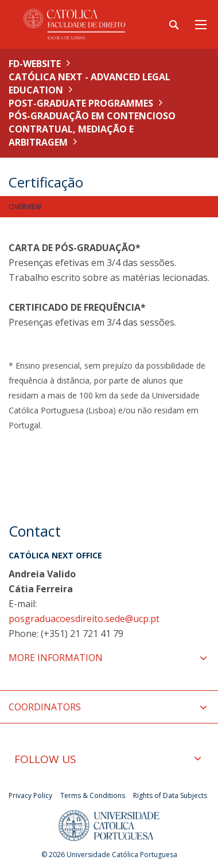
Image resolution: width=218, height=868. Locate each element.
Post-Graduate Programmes (81, 103)
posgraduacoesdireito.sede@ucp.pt (84, 619)
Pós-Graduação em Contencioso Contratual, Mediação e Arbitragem (92, 129)
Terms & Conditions (93, 795)
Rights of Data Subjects (170, 795)
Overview (25, 207)
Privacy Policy (30, 795)
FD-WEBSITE (35, 64)
